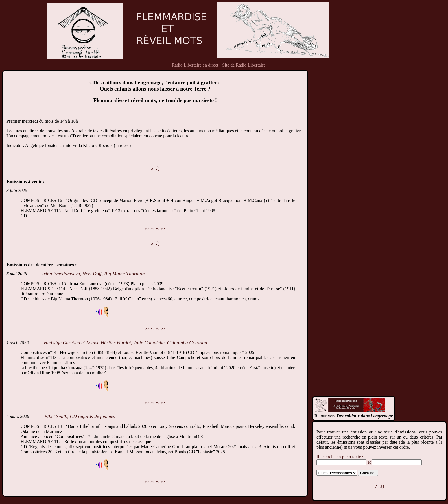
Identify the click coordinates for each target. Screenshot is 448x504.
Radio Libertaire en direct (195, 65)
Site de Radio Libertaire (244, 65)
